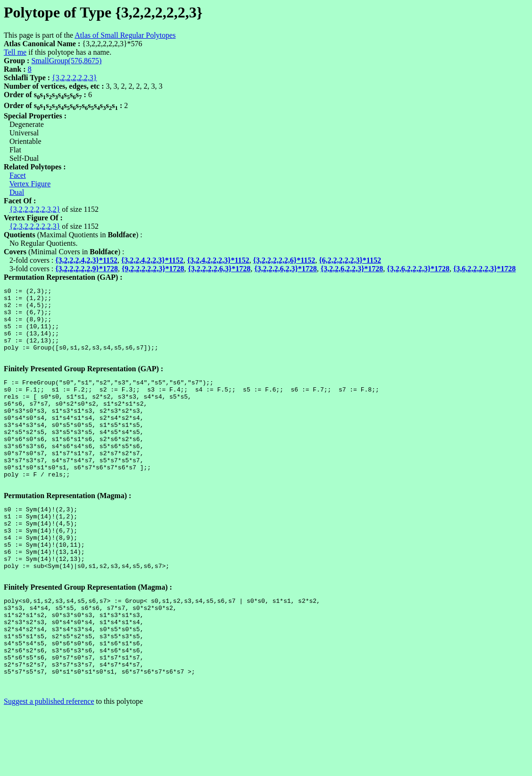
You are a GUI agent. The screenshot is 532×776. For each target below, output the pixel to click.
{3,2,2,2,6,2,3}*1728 (286, 269)
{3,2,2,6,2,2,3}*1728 (352, 269)
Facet (18, 175)
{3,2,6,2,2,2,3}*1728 (418, 269)
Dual (17, 192)
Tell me (15, 52)
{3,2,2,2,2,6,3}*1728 (220, 269)
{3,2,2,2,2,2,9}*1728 (87, 269)
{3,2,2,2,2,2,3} (74, 78)
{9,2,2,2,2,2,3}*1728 (153, 269)
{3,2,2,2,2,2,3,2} (35, 209)
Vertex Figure (30, 184)
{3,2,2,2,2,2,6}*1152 (284, 260)
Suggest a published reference (49, 768)
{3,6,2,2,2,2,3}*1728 (485, 269)
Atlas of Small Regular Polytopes (125, 35)
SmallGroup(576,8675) (66, 61)
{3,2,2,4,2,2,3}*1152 (152, 260)
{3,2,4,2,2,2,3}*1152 (218, 260)
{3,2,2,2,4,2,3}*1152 (86, 260)
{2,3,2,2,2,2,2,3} (35, 226)
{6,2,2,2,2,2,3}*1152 (350, 260)
